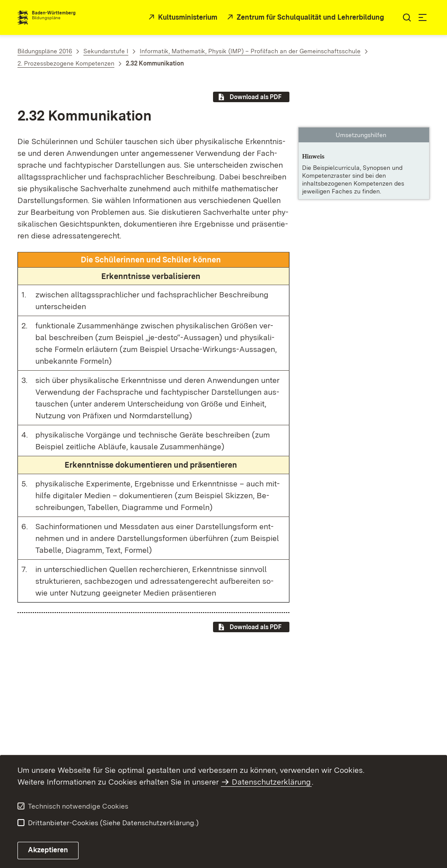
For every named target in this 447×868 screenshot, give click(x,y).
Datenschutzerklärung (271, 782)
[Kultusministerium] (182, 18)
